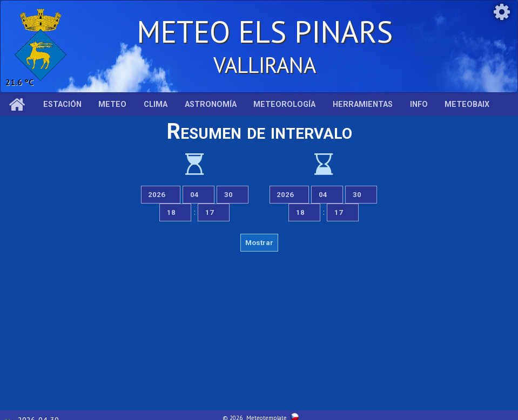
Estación (62, 104)
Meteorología (284, 104)
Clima (156, 104)
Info (419, 104)
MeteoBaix (467, 104)
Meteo (112, 104)
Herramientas (363, 104)
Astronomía (211, 104)
